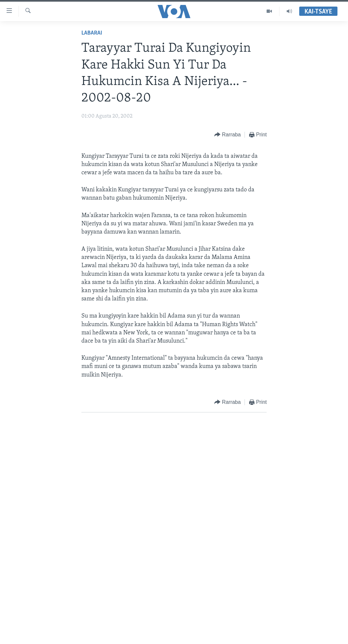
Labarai (92, 33)
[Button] (227, 135)
